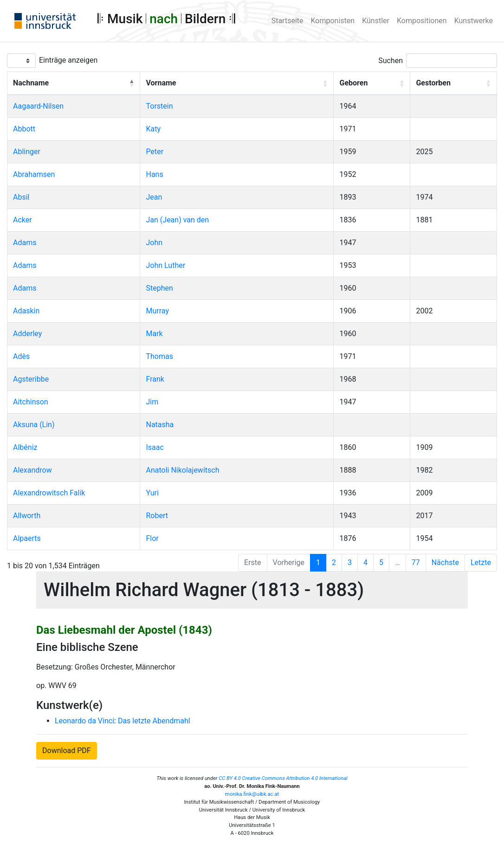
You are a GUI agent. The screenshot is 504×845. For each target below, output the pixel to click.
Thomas (159, 356)
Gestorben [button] (433, 83)
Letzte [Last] (481, 562)
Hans (154, 174)
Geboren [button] (353, 83)
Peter (155, 152)
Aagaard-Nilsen (38, 106)
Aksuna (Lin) (34, 425)
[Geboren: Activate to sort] (372, 84)
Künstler (376, 21)
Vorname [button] (161, 83)
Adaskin (26, 311)
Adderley (27, 334)
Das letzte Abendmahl (154, 721)
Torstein (159, 106)
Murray (157, 311)
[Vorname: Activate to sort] (237, 84)
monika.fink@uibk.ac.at (252, 794)
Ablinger (27, 152)
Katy (153, 129)
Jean (154, 197)
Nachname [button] (31, 83)
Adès (21, 356)
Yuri (152, 493)
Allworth (27, 516)
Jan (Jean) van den (177, 220)
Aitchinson (31, 402)
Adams (25, 243)
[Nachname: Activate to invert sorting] (74, 84)
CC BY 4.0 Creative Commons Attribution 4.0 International (283, 778)
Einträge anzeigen (68, 60)
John (154, 243)
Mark (154, 334)
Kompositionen (422, 21)
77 (416, 562)
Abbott (24, 129)
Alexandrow (32, 470)
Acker (23, 220)
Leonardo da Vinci (84, 721)
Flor (152, 538)
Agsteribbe (31, 379)
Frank (155, 379)
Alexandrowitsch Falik (49, 493)
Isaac (155, 447)
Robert (157, 516)
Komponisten (333, 21)
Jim (152, 402)
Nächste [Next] (445, 562)
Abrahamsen (34, 174)
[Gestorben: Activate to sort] (454, 84)
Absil (21, 197)
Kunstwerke (474, 21)
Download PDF (67, 751)
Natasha (160, 425)
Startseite (288, 21)
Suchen (391, 61)
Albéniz (25, 447)
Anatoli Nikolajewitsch (182, 470)
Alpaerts (27, 538)
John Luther (165, 265)
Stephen (159, 288)
